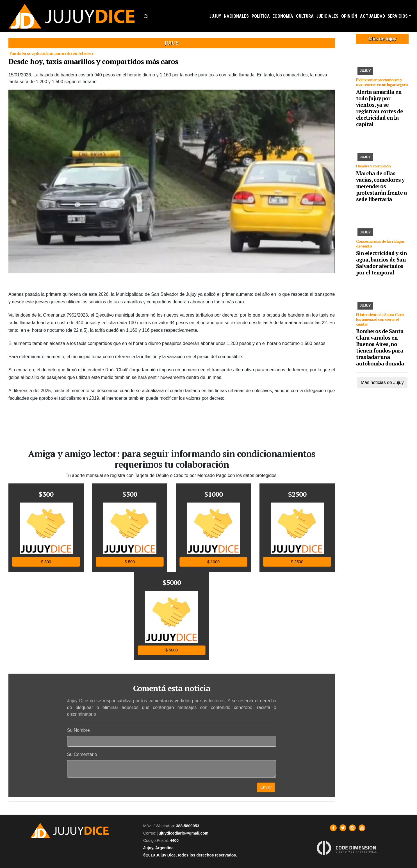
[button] (146, 16)
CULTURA (305, 16)
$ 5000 (172, 650)
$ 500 (130, 562)
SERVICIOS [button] (398, 16)
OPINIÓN (349, 16)
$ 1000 (213, 562)
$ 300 (46, 562)
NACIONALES (236, 16)
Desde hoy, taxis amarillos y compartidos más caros (93, 61)
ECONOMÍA (283, 16)
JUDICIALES (327, 16)
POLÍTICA (261, 16)
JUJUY (215, 16)
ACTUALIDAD (372, 16)
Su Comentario (82, 754)
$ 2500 (297, 562)
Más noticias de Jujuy (382, 382)
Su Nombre (78, 730)
